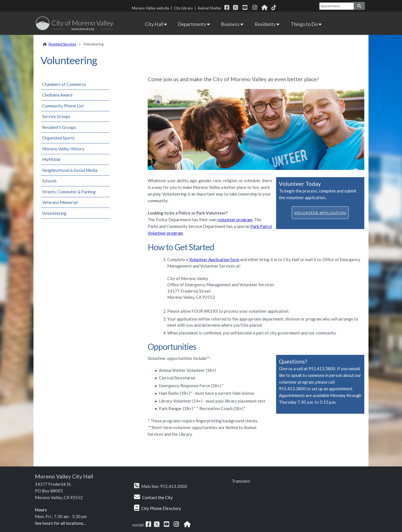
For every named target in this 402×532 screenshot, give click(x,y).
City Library (183, 8)
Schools (49, 181)
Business (232, 24)
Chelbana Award (57, 95)
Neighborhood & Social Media (70, 170)
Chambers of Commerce (64, 84)
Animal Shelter (210, 8)
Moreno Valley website (150, 8)
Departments (194, 24)
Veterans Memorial (60, 202)
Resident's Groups (59, 127)
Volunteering (54, 213)
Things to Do (306, 24)
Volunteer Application (320, 213)
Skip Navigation (27, 5)
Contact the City (157, 497)
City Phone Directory (161, 508)
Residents (267, 24)
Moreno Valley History (63, 149)
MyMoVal (51, 159)
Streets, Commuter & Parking (69, 192)
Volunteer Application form (214, 259)
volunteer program (235, 220)
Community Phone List (63, 106)
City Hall (156, 24)
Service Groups (56, 116)
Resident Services (62, 44)
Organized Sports (58, 138)
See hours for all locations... (60, 523)
